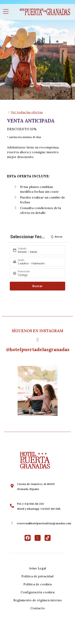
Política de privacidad (37, 576)
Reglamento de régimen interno (38, 600)
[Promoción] (40, 275)
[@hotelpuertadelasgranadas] (37, 340)
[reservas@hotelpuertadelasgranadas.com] (12, 523)
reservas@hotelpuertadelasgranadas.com (44, 523)
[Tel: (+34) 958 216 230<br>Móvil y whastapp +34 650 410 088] (12, 506)
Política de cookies (38, 584)
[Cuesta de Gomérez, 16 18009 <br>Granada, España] (12, 486)
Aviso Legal (37, 568)
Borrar (56, 237)
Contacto (38, 608)
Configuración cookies (38, 592)
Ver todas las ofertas (27, 112)
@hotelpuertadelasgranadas (38, 349)
